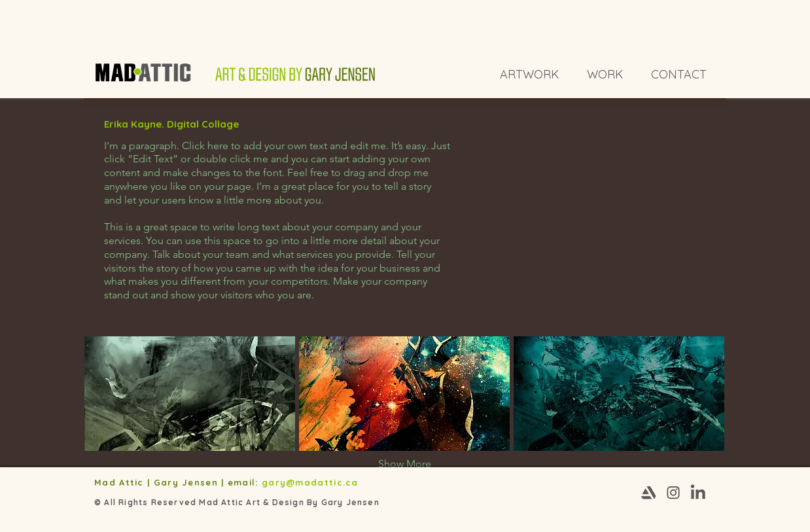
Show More (405, 464)
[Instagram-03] (673, 493)
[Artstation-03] (648, 493)
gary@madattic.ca (312, 482)
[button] (190, 394)
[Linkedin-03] (698, 493)
